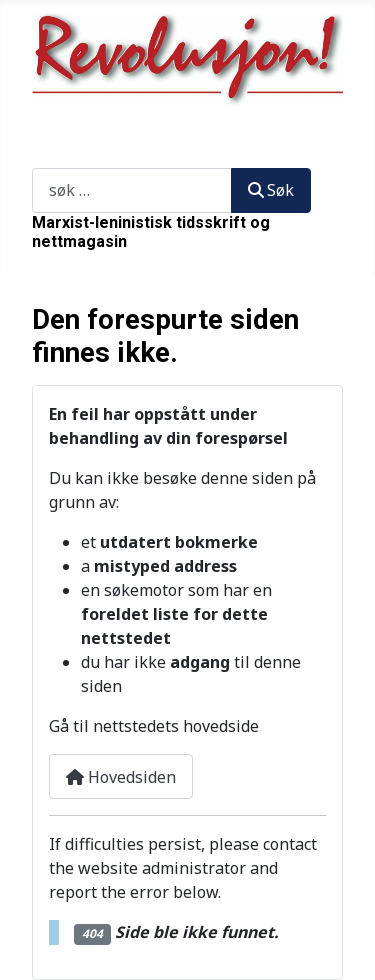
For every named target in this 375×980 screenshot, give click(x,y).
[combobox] (132, 190)
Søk (45, 156)
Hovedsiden (121, 777)
